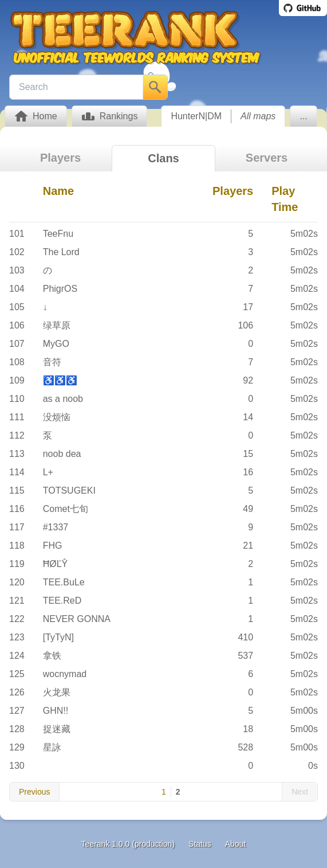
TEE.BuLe (64, 582)
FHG (53, 546)
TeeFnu (58, 234)
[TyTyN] (58, 637)
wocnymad (65, 674)
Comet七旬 (66, 509)
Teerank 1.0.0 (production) (128, 844)
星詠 (52, 747)
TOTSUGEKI (69, 490)
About (236, 844)
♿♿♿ (60, 380)
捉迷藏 (57, 729)
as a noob (63, 399)
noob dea (62, 454)
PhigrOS (60, 289)
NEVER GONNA (77, 619)
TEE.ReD (62, 601)
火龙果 (57, 692)
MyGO (56, 344)
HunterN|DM (196, 116)
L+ (48, 472)
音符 (52, 362)
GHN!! (56, 711)
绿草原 (57, 325)
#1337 (56, 527)
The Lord (61, 252)
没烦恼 (57, 417)
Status (200, 844)
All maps (258, 116)
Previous (34, 792)
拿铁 (52, 656)
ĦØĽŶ (56, 564)
